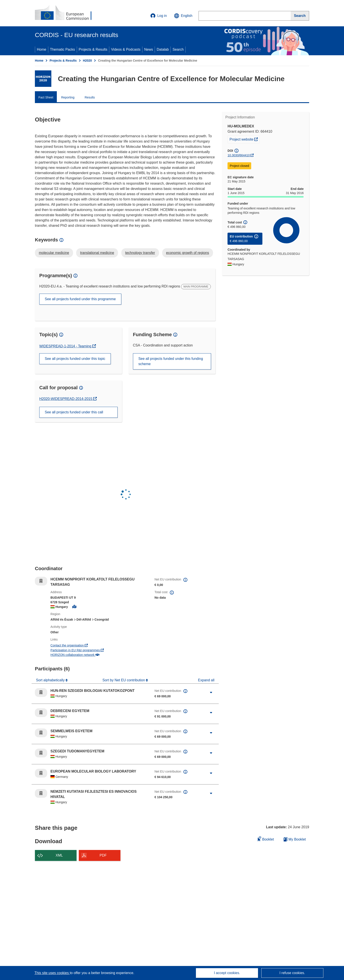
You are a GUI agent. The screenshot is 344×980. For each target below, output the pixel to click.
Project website (245, 139)
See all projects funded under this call (74, 412)
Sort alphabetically (51, 680)
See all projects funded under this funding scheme (171, 361)
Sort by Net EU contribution (124, 680)
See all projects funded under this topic (75, 359)
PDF (103, 855)
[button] (183, 16)
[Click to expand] (211, 693)
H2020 (87, 61)
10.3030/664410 (239, 155)
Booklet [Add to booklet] (266, 839)
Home (42, 49)
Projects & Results (93, 49)
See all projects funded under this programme (80, 299)
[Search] (300, 16)
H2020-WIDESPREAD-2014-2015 (66, 399)
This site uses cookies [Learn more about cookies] (52, 973)
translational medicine (97, 253)
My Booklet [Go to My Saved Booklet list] (295, 839)
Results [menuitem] (90, 97)
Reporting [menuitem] (68, 97)
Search (178, 49)
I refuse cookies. (292, 973)
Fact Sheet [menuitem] (46, 97)
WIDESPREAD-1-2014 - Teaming (66, 346)
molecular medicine (54, 253)
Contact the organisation (69, 645)
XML (59, 855)
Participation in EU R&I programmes (77, 650)
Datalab (163, 49)
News (149, 49)
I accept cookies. (227, 973)
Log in (159, 16)
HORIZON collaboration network (75, 655)
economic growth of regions (188, 253)
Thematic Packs (63, 49)
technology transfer (140, 253)
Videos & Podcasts (126, 49)
